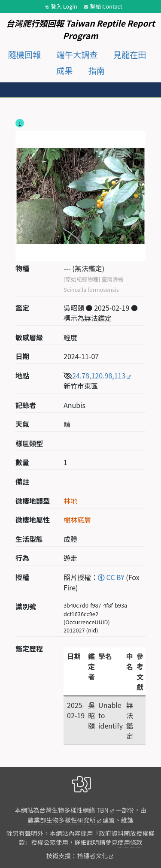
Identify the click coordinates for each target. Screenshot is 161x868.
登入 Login (64, 6)
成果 (64, 70)
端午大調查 (77, 54)
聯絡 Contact (106, 6)
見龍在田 (130, 54)
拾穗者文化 (93, 855)
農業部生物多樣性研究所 (61, 820)
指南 (97, 70)
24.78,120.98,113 (99, 375)
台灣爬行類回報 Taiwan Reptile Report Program (80, 29)
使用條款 (130, 842)
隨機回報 (24, 54)
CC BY (111, 577)
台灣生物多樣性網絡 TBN (74, 810)
